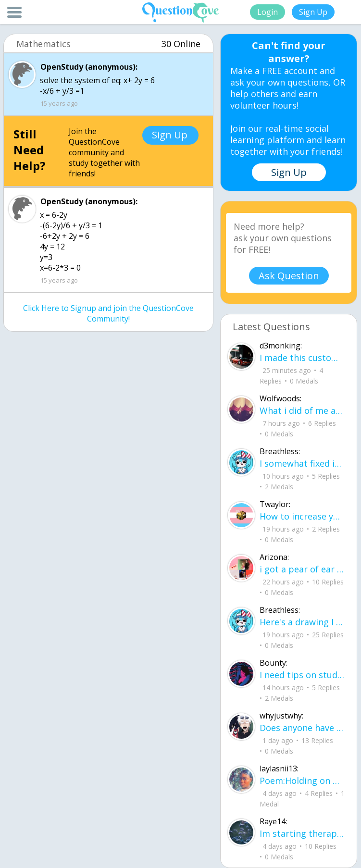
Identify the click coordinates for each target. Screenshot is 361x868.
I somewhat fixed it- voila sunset (302, 463)
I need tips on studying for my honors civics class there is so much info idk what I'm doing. (302, 675)
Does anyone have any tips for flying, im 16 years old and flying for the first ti (302, 728)
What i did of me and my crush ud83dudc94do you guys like (302, 410)
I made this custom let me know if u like (302, 358)
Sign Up (313, 12)
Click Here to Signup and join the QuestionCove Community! (108, 313)
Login (268, 12)
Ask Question (289, 276)
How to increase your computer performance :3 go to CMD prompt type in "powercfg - (302, 516)
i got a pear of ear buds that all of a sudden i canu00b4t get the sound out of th (302, 569)
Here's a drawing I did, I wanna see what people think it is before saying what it (302, 622)
